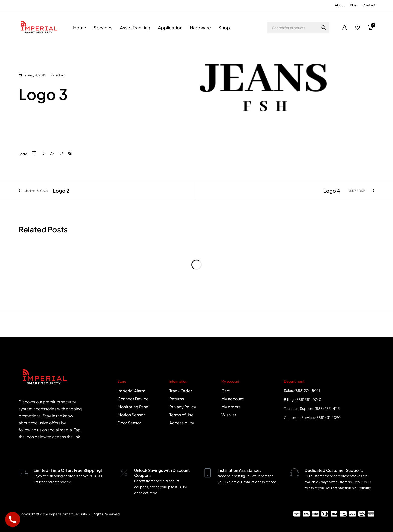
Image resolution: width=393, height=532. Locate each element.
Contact (369, 5)
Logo (40, 52)
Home (23, 52)
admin (61, 75)
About (340, 5)
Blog (354, 5)
